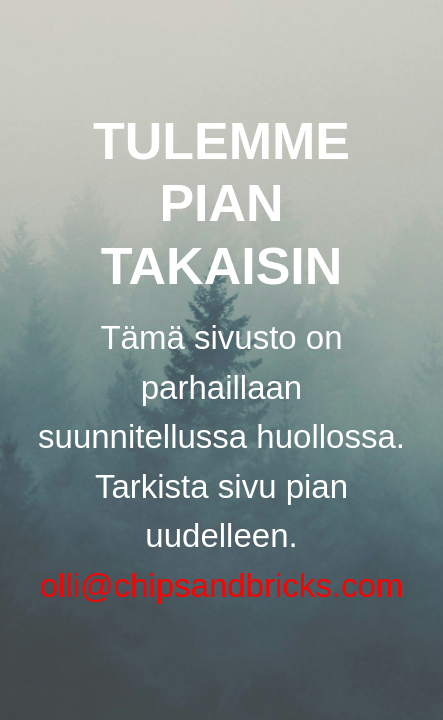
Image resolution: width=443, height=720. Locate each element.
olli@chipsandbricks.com (222, 585)
